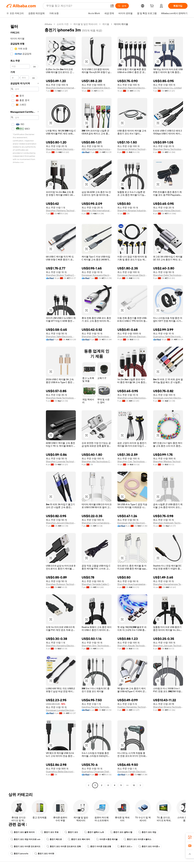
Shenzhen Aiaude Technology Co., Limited (132, 646)
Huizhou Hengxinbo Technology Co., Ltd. (132, 707)
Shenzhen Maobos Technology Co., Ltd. (168, 461)
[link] (190, 837)
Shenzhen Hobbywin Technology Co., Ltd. (168, 523)
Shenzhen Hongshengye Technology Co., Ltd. (168, 584)
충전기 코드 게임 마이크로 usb (25, 839)
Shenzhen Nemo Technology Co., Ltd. (168, 149)
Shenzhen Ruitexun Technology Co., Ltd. (61, 584)
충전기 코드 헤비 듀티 (79, 839)
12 (134, 785)
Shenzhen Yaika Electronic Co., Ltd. (61, 336)
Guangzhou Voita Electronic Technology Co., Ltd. (168, 336)
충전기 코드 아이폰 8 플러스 (137, 839)
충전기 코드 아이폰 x (149, 846)
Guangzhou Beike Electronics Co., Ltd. (61, 772)
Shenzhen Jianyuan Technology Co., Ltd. (168, 646)
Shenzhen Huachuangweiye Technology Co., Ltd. (132, 584)
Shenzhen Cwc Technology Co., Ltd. (132, 461)
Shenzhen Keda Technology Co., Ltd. (61, 398)
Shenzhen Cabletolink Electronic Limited (97, 88)
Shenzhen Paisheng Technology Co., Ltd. (61, 210)
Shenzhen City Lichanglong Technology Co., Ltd (97, 523)
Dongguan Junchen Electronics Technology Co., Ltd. (168, 398)
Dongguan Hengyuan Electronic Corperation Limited (132, 275)
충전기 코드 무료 (50, 832)
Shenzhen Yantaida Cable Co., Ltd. (97, 584)
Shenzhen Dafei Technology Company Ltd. (168, 275)
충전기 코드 (71, 832)
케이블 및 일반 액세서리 (85, 24)
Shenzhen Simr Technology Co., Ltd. (97, 646)
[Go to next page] (140, 785)
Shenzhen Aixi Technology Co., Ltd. (97, 461)
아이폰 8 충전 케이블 (107, 839)
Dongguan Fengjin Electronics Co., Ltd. (132, 772)
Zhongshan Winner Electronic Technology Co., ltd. (132, 336)
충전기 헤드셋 (54, 839)
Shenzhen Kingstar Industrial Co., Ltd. (132, 210)
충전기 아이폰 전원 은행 (99, 846)
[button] (112, 6)
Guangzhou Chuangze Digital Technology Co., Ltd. (97, 772)
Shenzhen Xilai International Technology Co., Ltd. (97, 210)
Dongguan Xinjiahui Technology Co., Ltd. (132, 149)
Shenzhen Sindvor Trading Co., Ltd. (61, 275)
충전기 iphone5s (19, 854)
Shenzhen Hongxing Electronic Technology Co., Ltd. (61, 646)
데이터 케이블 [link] (121, 24)
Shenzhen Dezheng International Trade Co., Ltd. (61, 88)
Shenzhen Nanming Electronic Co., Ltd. (132, 88)
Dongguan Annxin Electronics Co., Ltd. (132, 523)
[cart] (152, 6)
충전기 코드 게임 (147, 832)
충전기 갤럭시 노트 (94, 832)
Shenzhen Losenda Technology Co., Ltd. (61, 461)
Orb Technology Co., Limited (167, 88)
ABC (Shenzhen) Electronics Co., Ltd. (97, 149)
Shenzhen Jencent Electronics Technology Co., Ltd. (61, 523)
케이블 (106, 24)
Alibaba (48, 24)
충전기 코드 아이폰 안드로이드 (25, 846)
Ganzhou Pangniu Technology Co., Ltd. (97, 707)
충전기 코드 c (125, 846)
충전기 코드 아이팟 (44, 854)
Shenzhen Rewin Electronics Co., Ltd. (61, 149)
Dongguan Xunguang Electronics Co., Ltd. (97, 275)
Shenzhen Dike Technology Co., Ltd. (97, 336)
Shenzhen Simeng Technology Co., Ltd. (168, 707)
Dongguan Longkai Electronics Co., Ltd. (61, 710)
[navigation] (25, 405)
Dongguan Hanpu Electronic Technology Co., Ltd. (168, 210)
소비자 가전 (63, 24)
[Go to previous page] (89, 785)
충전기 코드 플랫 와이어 (23, 832)
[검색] (122, 6)
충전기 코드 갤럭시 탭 (121, 832)
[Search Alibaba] (77, 6)
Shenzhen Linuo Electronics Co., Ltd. (132, 398)
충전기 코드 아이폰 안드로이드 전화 (64, 846)
